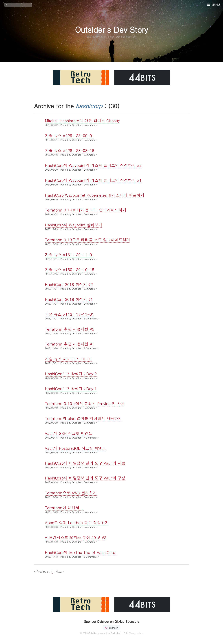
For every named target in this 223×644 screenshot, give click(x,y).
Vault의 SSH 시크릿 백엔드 (69, 433)
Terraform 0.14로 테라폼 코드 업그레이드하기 (86, 210)
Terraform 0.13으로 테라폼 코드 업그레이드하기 (87, 240)
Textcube (115, 633)
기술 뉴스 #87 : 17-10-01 (68, 359)
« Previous (42, 571)
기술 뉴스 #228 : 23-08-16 (70, 150)
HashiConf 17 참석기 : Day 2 (71, 374)
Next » (60, 571)
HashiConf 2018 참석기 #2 (69, 284)
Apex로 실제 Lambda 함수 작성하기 (77, 523)
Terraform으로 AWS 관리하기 (71, 493)
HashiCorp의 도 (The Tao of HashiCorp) (81, 552)
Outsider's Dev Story (111, 29)
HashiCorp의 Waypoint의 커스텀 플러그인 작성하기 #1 (93, 180)
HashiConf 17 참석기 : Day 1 (71, 389)
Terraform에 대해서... (64, 508)
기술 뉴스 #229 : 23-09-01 (70, 135)
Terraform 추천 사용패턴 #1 (70, 344)
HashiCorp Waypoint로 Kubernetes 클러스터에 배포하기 (95, 195)
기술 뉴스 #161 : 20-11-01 (70, 255)
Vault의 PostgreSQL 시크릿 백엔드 (75, 448)
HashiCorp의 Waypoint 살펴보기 (74, 225)
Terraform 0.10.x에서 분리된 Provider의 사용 (85, 403)
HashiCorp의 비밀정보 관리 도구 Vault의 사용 (85, 463)
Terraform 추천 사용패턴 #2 (70, 329)
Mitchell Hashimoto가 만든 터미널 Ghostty (82, 121)
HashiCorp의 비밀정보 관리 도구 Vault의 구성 (85, 478)
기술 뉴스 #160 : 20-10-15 (70, 269)
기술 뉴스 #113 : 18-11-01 (70, 314)
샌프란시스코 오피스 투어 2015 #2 (76, 537)
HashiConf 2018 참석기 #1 (69, 299)
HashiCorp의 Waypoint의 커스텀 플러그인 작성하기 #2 (93, 165)
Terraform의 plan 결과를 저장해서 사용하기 (83, 418)
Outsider (92, 633)
